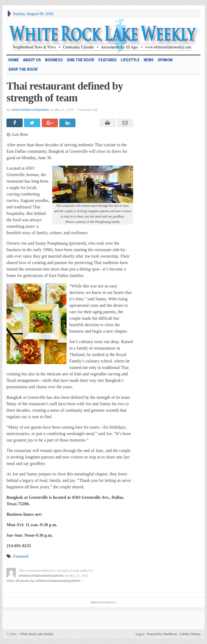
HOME (14, 60)
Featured (108, 60)
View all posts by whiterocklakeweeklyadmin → (46, 581)
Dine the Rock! (81, 60)
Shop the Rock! (23, 69)
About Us (32, 60)
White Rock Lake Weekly (36, 634)
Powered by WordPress (162, 634)
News (149, 60)
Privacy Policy (103, 602)
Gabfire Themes (190, 634)
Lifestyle (130, 60)
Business (54, 60)
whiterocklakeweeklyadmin (30, 110)
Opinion (165, 60)
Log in (140, 634)
